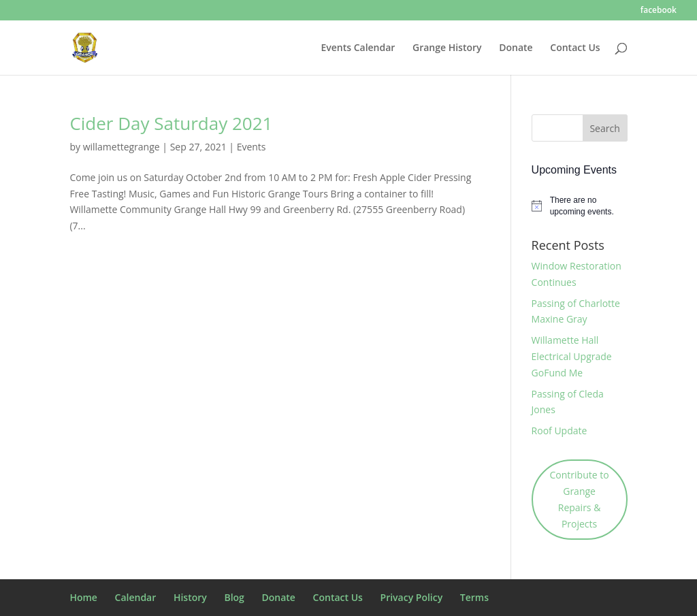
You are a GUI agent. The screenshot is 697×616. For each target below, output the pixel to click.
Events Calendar (358, 48)
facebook (659, 11)
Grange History (447, 48)
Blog (234, 597)
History (190, 597)
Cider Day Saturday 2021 (171, 123)
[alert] (580, 206)
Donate (516, 48)
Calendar (136, 597)
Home (83, 597)
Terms (474, 597)
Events (252, 147)
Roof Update (560, 431)
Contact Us (575, 48)
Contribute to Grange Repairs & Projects (580, 499)
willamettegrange (121, 147)
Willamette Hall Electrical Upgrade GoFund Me (572, 356)
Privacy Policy (412, 597)
